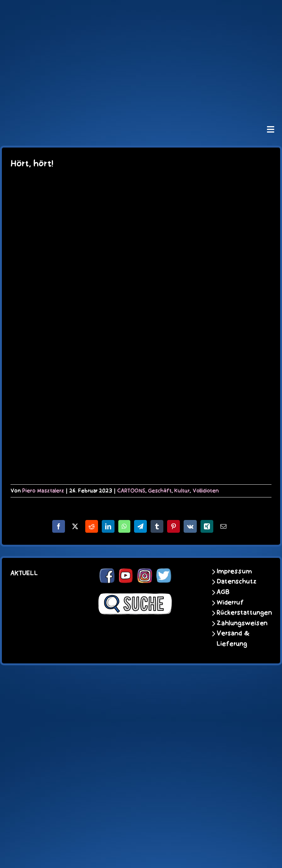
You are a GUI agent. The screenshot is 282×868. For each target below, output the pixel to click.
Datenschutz (237, 582)
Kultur (182, 491)
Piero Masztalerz (43, 491)
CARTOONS (131, 491)
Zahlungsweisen (239, 623)
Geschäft (160, 491)
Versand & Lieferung (233, 639)
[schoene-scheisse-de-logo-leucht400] (141, 12)
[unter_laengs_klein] (141, 100)
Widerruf (230, 603)
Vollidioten (206, 491)
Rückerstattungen (239, 613)
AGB (223, 592)
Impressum (234, 571)
